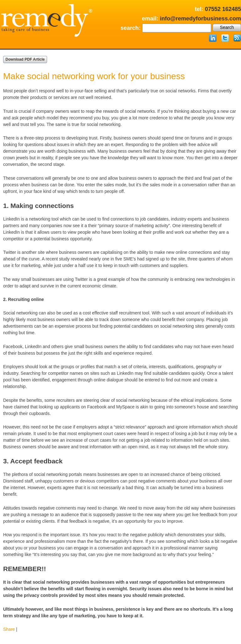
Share (9, 629)
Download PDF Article (25, 59)
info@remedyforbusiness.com (200, 19)
